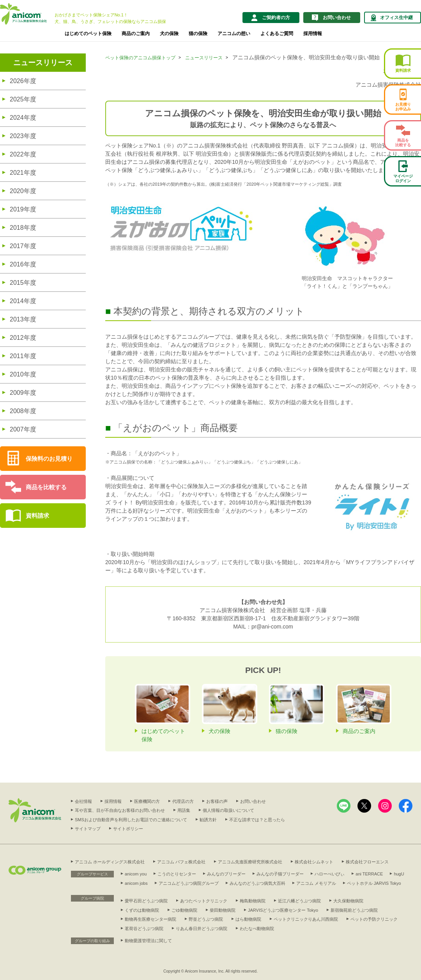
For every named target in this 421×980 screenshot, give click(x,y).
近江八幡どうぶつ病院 (299, 901)
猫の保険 (198, 34)
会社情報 (83, 801)
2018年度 (23, 228)
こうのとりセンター (177, 874)
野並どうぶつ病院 (206, 919)
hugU (399, 874)
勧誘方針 (208, 820)
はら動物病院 (248, 919)
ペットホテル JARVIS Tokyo (374, 883)
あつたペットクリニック (204, 901)
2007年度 (23, 429)
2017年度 (23, 246)
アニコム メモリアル (316, 883)
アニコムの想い (234, 34)
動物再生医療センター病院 (150, 919)
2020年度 (23, 191)
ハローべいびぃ (330, 874)
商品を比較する (46, 487)
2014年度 (23, 301)
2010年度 (23, 374)
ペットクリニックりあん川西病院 (306, 919)
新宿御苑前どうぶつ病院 (354, 910)
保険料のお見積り (49, 459)
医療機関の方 (147, 801)
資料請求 (37, 516)
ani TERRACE (369, 874)
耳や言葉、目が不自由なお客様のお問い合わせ (120, 810)
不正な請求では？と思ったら (257, 820)
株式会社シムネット (314, 862)
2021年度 (23, 173)
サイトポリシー (128, 829)
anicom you (136, 874)
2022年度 (23, 154)
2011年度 (23, 356)
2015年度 (23, 283)
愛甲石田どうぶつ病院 (146, 901)
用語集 (184, 810)
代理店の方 (183, 801)
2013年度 (23, 319)
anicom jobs (136, 883)
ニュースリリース (43, 63)
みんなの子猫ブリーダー (280, 874)
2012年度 (23, 338)
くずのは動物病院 (142, 910)
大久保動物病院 (348, 901)
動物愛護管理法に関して (148, 941)
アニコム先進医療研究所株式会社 (250, 862)
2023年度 (23, 136)
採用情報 (313, 34)
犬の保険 (169, 34)
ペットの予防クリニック (374, 919)
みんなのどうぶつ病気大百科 (257, 883)
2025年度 (23, 99)
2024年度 (23, 118)
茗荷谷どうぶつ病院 (144, 929)
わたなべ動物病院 (257, 929)
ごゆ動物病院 (184, 910)
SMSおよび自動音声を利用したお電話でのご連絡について (131, 820)
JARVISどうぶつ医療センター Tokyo (283, 910)
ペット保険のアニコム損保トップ (140, 58)
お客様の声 (217, 801)
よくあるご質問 (277, 34)
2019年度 (23, 209)
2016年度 (23, 264)
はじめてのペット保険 (88, 34)
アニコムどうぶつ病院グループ (189, 883)
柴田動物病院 (223, 910)
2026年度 (23, 81)
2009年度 (23, 393)
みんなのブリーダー (226, 874)
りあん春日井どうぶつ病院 (202, 929)
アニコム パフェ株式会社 (181, 862)
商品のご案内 (136, 34)
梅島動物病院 (253, 901)
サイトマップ (88, 829)
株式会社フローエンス (367, 862)
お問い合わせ (253, 801)
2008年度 (23, 411)
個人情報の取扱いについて (228, 810)
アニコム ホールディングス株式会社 (110, 862)
